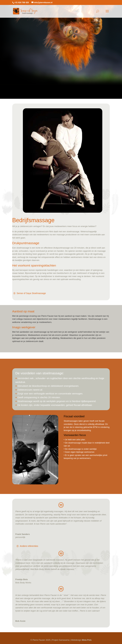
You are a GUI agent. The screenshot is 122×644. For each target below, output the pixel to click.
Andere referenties (29, 546)
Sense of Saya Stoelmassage (31, 293)
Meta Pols (87, 640)
